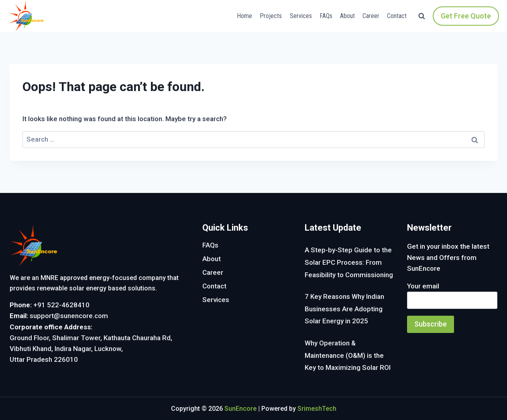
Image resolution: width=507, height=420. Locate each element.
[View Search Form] (422, 16)
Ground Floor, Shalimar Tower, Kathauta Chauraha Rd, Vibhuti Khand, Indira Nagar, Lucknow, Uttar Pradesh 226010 (91, 349)
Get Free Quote (466, 16)
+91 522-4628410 (61, 305)
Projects (271, 16)
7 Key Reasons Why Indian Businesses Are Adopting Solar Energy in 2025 (344, 309)
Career (371, 16)
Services (301, 16)
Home (244, 16)
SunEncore (240, 409)
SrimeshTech (317, 409)
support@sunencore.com (69, 316)
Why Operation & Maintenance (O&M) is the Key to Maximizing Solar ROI (348, 355)
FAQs (326, 16)
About (347, 16)
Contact (397, 16)
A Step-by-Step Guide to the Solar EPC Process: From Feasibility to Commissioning (349, 262)
